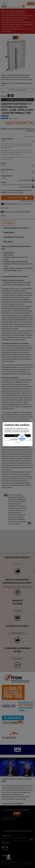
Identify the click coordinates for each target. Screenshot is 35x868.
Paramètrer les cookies (18, 439)
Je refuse (17, 442)
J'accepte (17, 436)
